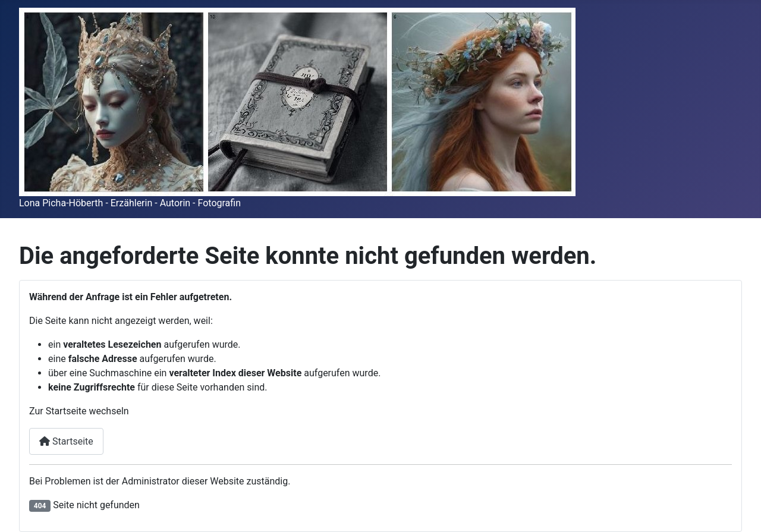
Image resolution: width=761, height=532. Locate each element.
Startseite (66, 441)
